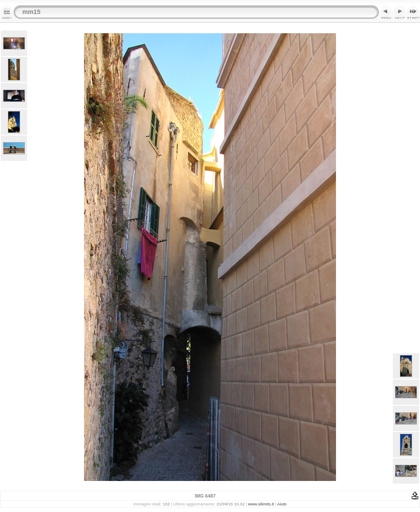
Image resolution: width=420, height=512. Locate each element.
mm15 (31, 12)
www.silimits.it (261, 504)
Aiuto (282, 504)
